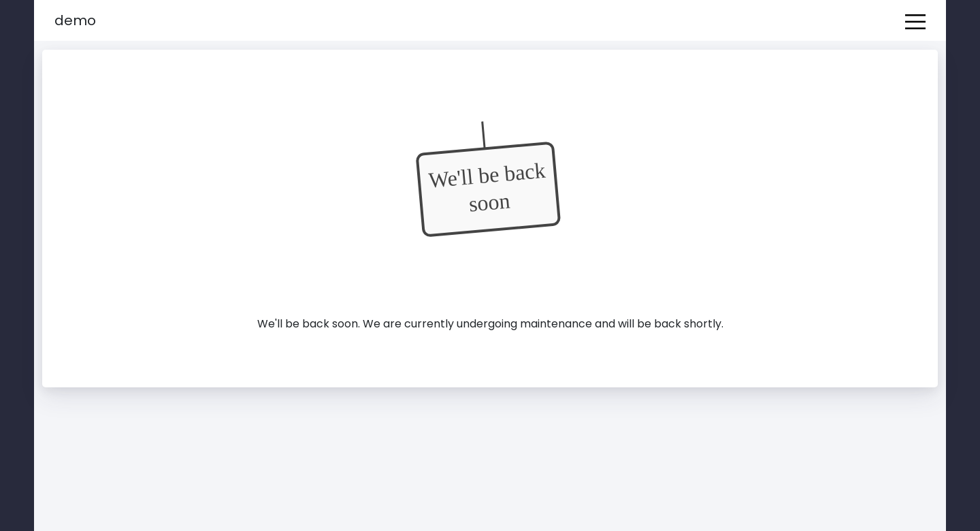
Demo (75, 20)
